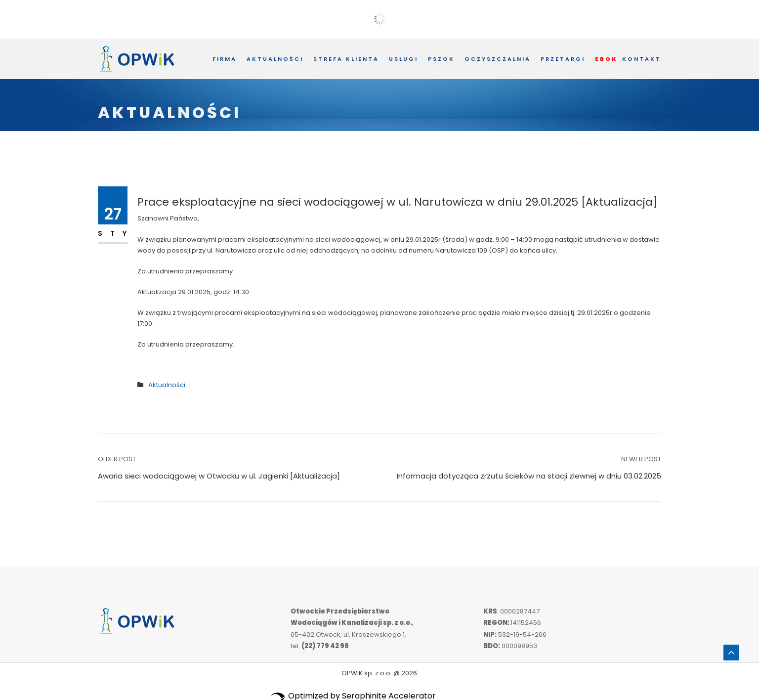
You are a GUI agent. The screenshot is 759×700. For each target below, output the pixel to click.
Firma (225, 59)
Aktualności (275, 59)
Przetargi (563, 59)
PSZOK (441, 59)
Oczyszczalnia (498, 59)
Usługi (403, 59)
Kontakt (642, 59)
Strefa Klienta (346, 59)
